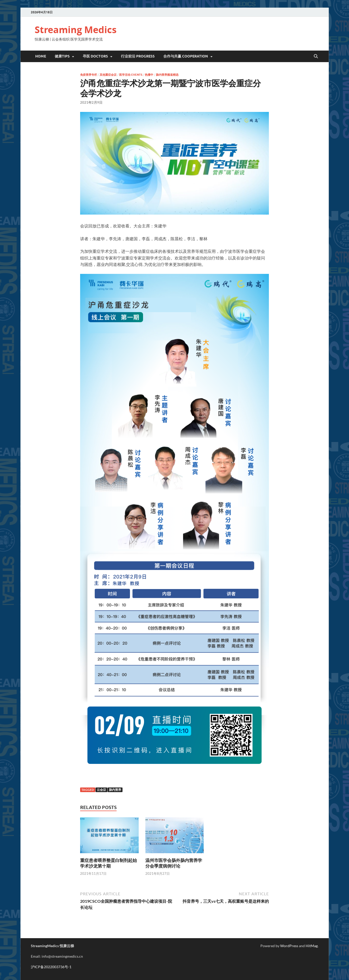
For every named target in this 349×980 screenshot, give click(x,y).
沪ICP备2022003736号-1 (51, 967)
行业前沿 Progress (138, 56)
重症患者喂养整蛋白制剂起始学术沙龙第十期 (109, 863)
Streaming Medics (76, 30)
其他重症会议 (108, 75)
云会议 (101, 790)
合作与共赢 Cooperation (186, 56)
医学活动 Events (131, 75)
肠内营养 (115, 790)
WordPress (289, 946)
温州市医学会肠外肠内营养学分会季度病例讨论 (174, 863)
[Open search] (316, 56)
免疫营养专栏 (89, 75)
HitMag (312, 946)
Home (41, 56)
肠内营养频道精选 (167, 75)
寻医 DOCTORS (95, 56)
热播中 (149, 75)
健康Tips (62, 56)
